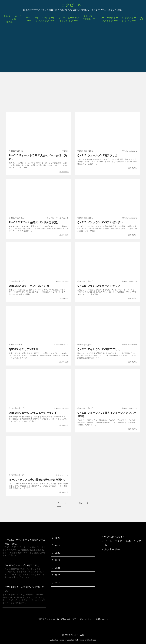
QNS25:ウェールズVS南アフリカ (98, 155)
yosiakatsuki (72, 640)
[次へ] (87, 503)
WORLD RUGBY (114, 537)
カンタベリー (112, 549)
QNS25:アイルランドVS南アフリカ (99, 349)
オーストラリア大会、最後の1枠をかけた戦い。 (38, 480)
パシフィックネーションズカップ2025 (45, 19)
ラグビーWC (73, 5)
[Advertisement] (73, 50)
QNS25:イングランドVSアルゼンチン (100, 222)
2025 (57, 538)
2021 (57, 568)
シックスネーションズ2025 (129, 19)
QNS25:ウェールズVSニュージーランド (33, 413)
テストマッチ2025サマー (89, 19)
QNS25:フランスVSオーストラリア (99, 286)
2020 (57, 575)
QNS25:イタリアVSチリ (24, 349)
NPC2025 (29, 19)
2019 (57, 583)
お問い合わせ (102, 619)
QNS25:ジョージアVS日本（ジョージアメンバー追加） (107, 414)
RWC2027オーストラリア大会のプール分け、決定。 (38, 157)
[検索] (142, 19)
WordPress (91, 640)
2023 (57, 553)
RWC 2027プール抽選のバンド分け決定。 (34, 222)
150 (81, 503)
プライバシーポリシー (83, 619)
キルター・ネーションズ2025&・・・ (13, 19)
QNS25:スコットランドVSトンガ (29, 286)
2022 (57, 560)
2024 (57, 545)
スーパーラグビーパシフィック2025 (109, 19)
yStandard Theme (57, 640)
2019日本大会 (64, 619)
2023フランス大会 (46, 619)
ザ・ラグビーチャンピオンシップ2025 (69, 19)
